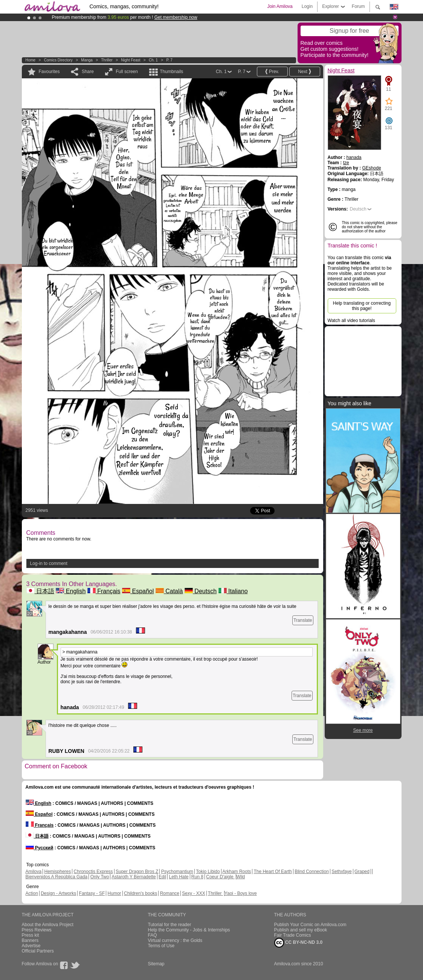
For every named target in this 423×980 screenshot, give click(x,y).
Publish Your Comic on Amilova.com (310, 925)
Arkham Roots (237, 872)
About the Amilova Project (48, 925)
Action (32, 893)
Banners (30, 940)
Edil (162, 877)
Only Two (100, 877)
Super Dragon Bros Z (137, 872)
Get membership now (176, 17)
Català (169, 591)
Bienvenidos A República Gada (57, 877)
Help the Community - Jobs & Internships (189, 930)
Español (138, 591)
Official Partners (38, 951)
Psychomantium (177, 872)
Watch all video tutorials (351, 321)
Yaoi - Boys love (241, 893)
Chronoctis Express (93, 872)
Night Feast (131, 60)
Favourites (49, 72)
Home (31, 60)
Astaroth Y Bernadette (134, 877)
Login (307, 6)
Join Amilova (280, 6)
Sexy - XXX (193, 893)
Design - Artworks (58, 893)
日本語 (40, 591)
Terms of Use (161, 946)
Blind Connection (312, 872)
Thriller (107, 60)
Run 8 (197, 877)
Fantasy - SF (92, 893)
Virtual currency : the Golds (175, 940)
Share (88, 72)
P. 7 (169, 60)
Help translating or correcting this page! (362, 306)
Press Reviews (37, 930)
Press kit (31, 935)
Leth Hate (179, 877)
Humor (115, 893)
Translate (303, 620)
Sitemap (156, 964)
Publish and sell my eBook (301, 930)
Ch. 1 (153, 60)
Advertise (31, 946)
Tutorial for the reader (170, 925)
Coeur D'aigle (220, 877)
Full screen (127, 72)
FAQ (153, 935)
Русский (40, 848)
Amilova (34, 872)
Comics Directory (58, 60)
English (71, 591)
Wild (241, 877)
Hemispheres (58, 872)
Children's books (140, 893)
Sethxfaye (341, 872)
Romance (170, 893)
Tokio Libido (208, 872)
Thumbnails (171, 72)
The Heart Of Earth (273, 872)
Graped (362, 872)
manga (87, 60)
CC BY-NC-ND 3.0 (299, 943)
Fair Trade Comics (293, 935)
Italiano (233, 591)
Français (104, 591)
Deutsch (201, 591)
